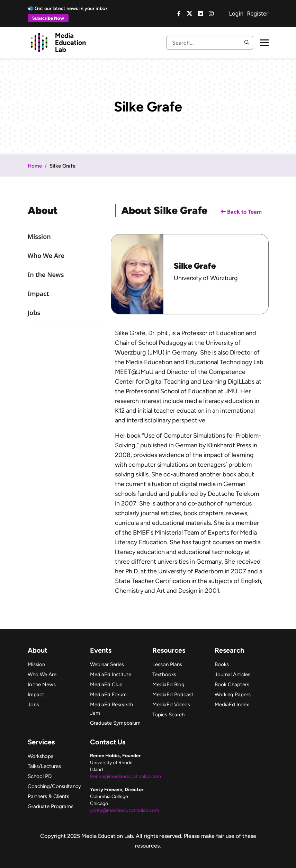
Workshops (41, 756)
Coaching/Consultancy (54, 786)
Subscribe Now (48, 18)
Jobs (34, 313)
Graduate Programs (51, 806)
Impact (38, 294)
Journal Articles (232, 674)
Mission (39, 236)
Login (236, 14)
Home (35, 166)
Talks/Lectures (44, 766)
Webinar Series (107, 664)
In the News (46, 275)
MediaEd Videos (171, 705)
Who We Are (46, 256)
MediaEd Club (106, 684)
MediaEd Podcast (173, 695)
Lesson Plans (167, 664)
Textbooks (164, 674)
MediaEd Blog (168, 684)
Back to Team (241, 212)
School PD (40, 776)
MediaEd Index (232, 705)
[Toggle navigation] (264, 43)
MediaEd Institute (111, 674)
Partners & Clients (48, 796)
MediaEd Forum (108, 695)
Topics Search (168, 715)
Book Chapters (232, 684)
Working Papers (233, 695)
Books (222, 664)
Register (258, 14)
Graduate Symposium (115, 723)
